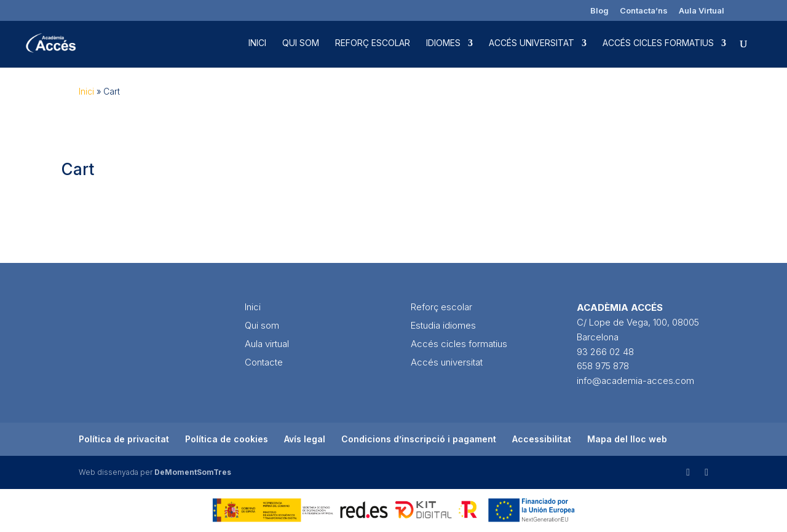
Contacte (264, 362)
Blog (599, 11)
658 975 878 (603, 366)
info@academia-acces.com (635, 381)
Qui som (301, 43)
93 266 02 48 (605, 352)
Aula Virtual (702, 11)
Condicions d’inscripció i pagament (419, 439)
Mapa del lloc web (627, 439)
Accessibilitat (542, 439)
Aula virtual (267, 344)
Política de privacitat (124, 439)
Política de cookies (227, 439)
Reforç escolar (373, 43)
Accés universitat (532, 43)
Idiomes (443, 43)
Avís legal (305, 439)
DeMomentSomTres (193, 472)
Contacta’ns (644, 11)
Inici (257, 43)
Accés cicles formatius (658, 43)
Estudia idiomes (443, 325)
